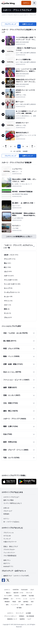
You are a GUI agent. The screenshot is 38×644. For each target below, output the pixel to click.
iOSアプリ (7, 563)
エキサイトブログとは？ (11, 497)
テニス (7, 313)
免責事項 (22, 619)
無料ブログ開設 (9, 500)
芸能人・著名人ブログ (11, 546)
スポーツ (9, 276)
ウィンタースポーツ (12, 284)
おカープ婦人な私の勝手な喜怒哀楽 (26, 53)
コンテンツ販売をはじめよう (13, 503)
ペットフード (15, 605)
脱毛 (7, 605)
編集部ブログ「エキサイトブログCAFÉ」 (17, 576)
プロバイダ (29, 593)
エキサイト (7, 590)
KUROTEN (16, 590)
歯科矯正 (26, 602)
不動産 (14, 602)
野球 (7, 309)
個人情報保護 (30, 616)
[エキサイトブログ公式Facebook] (3, 580)
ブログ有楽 (15, 228)
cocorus (17, 596)
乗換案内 (7, 602)
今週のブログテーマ (10, 542)
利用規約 (6, 514)
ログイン (6, 519)
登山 (7, 263)
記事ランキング (28, 24)
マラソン (8, 301)
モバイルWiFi (8, 596)
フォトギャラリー (9, 553)
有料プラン (7, 560)
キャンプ (8, 288)
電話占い (9, 593)
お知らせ (6, 508)
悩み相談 (31, 596)
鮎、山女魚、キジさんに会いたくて (22, 184)
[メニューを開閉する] (34, 3)
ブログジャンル (18, 15)
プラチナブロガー (9, 549)
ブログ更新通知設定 (10, 556)
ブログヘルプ (8, 511)
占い (12, 599)
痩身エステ (29, 605)
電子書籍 (19, 608)
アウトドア (10, 259)
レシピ (25, 599)
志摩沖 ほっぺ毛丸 (21, 95)
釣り (7, 267)
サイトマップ (20, 613)
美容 (32, 602)
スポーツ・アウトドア (30, 15)
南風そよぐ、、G (17, 172)
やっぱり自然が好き (18, 218)
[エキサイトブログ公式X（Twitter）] (8, 580)
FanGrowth (24, 590)
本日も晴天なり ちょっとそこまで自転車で (26, 136)
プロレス (8, 317)
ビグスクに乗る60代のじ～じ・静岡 (26, 116)
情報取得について (12, 619)
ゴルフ (8, 271)
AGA (22, 605)
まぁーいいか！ (17, 206)
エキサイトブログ (7, 15)
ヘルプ (29, 619)
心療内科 (24, 596)
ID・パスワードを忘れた (11, 522)
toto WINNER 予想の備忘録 (20, 194)
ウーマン (18, 599)
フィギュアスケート (12, 292)
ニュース (32, 599)
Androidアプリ (8, 566)
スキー (7, 305)
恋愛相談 (6, 599)
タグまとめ (7, 536)
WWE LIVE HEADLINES (22, 42)
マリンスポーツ (11, 280)
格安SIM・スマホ (18, 593)
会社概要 (28, 613)
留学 (20, 602)
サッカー (8, 297)
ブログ (32, 590)
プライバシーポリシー (10, 616)
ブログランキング (10, 24)
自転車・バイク (11, 255)
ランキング (7, 539)
